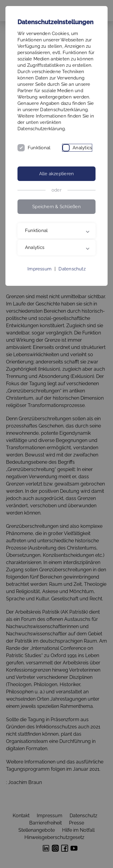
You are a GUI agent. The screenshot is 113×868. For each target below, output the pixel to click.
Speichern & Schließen (56, 207)
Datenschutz (72, 269)
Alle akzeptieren (57, 174)
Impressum (39, 269)
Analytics (82, 148)
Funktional (39, 148)
